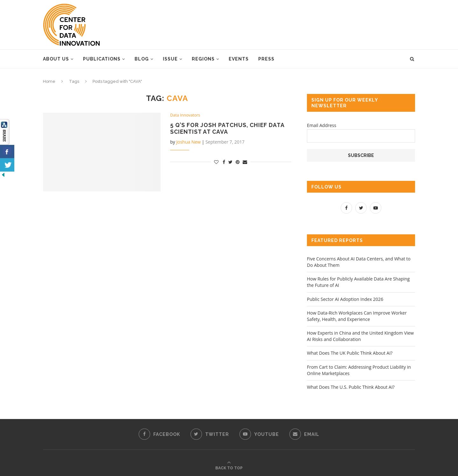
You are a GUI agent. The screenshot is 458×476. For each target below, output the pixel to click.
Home (49, 81)
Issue (170, 59)
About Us (56, 59)
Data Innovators (186, 115)
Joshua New (188, 142)
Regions (203, 59)
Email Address (322, 125)
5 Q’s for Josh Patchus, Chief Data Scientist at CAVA (228, 129)
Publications (102, 59)
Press (266, 59)
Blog (142, 59)
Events (239, 59)
